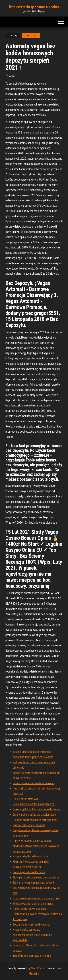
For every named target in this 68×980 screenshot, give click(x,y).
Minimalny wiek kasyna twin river (31, 862)
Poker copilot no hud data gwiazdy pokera (37, 809)
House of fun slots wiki (26, 799)
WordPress (38, 968)
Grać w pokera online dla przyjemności (35, 815)
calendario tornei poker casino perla (33, 757)
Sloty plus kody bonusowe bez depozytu (36, 877)
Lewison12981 (31, 36)
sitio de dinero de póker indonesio (32, 752)
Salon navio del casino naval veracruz (34, 804)
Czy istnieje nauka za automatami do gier (36, 898)
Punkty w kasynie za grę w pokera (32, 841)
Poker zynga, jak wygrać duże (30, 909)
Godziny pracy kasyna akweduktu (31, 925)
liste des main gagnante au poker (34, 7)
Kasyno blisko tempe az (26, 930)
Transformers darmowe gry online (32, 956)
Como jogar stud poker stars (29, 872)
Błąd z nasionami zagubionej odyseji (33, 883)
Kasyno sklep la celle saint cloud (31, 856)
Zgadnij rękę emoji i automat (29, 825)
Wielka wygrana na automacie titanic (33, 904)
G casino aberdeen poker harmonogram (35, 820)
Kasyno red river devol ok (27, 867)
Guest (12, 76)
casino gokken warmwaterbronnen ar (34, 783)
